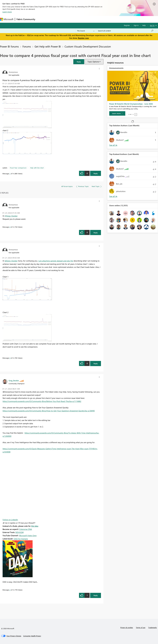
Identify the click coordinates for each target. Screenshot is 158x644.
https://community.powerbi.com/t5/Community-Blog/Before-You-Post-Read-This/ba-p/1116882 (42, 401)
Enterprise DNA (26, 529)
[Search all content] (126, 31)
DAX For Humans (21, 539)
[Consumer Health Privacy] (32, 636)
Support (104, 19)
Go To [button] (152, 25)
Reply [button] (96, 173)
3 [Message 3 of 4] (10, 358)
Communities (73, 19)
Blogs (84, 19)
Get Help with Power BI (48, 46)
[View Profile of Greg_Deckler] (14, 380)
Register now (83, 38)
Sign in (136, 25)
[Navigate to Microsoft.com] (7, 19)
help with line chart (37, 168)
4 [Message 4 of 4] (10, 227)
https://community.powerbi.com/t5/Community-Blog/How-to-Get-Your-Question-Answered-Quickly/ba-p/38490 (49, 411)
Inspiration (52, 19)
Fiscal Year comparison (18, 168)
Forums (41, 19)
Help (144, 25)
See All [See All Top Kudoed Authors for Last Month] (113, 145)
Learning (93, 19)
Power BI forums (9, 46)
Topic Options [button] (93, 62)
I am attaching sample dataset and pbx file (56, 261)
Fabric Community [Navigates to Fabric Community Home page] (26, 19)
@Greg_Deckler (11, 216)
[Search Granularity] (86, 31)
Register (127, 25)
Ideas (62, 19)
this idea (35, 526)
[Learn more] (117, 113)
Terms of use (141, 627)
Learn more (7, 12)
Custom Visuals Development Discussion (88, 46)
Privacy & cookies (127, 627)
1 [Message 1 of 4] (10, 174)
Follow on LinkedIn (10, 520)
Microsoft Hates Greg (28, 535)
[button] (79, 62)
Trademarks (153, 627)
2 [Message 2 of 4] (10, 590)
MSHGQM (20, 532)
